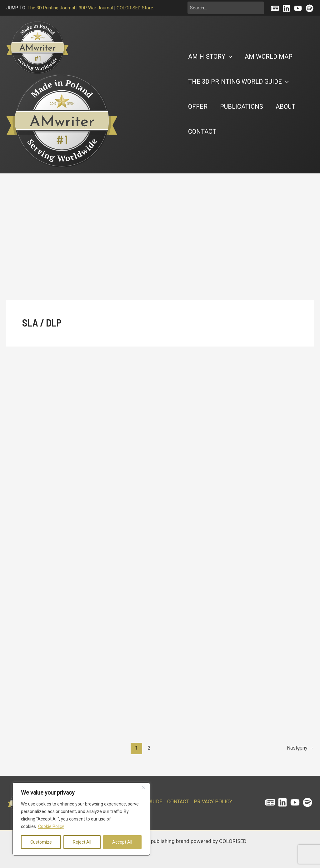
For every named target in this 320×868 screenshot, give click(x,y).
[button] (210, 57)
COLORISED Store (135, 8)
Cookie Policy (51, 826)
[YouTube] (298, 8)
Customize (41, 842)
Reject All (82, 842)
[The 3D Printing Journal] (270, 802)
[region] (81, 819)
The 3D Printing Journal (51, 8)
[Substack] (275, 8)
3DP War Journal (96, 8)
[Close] (143, 788)
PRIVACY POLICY (213, 802)
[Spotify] (310, 8)
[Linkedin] (286, 8)
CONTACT (178, 802)
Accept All (122, 842)
